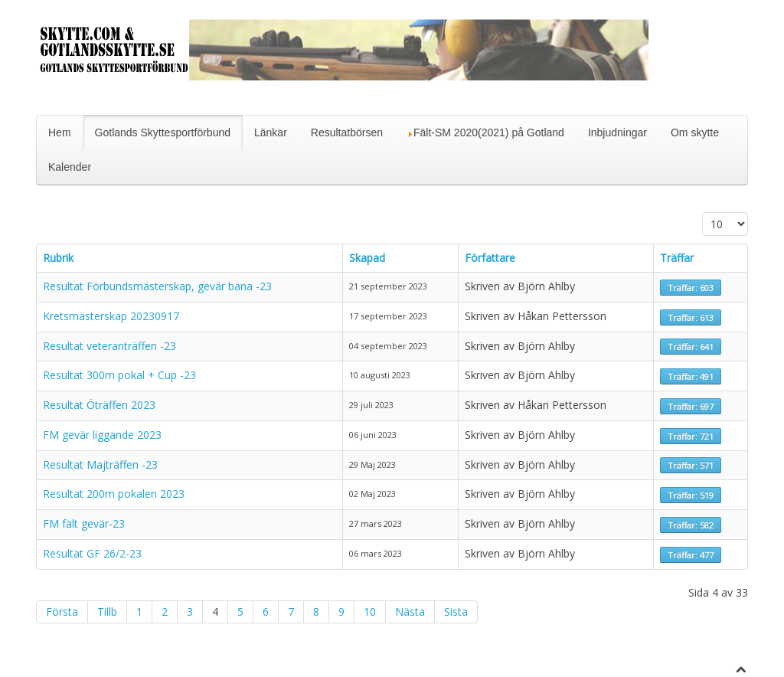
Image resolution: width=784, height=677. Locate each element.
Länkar (271, 132)
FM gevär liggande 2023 (102, 435)
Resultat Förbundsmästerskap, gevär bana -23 (157, 286)
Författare (490, 258)
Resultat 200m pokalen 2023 (114, 494)
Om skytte (695, 132)
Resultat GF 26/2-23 (92, 553)
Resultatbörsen (347, 132)
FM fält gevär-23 (84, 523)
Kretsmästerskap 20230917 (111, 316)
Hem (60, 132)
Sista (456, 612)
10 (370, 612)
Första (62, 612)
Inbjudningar (617, 132)
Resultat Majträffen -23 (100, 464)
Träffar (677, 258)
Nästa (410, 612)
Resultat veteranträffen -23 (109, 346)
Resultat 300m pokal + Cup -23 (119, 375)
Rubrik (58, 258)
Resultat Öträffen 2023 (99, 405)
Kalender (70, 167)
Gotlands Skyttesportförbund (163, 132)
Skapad (367, 258)
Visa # (702, 213)
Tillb (107, 612)
